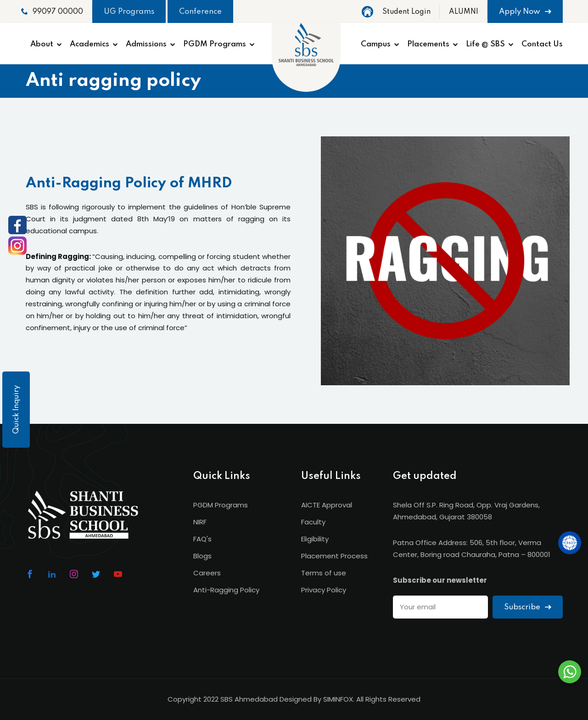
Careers (207, 573)
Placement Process (334, 556)
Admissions (146, 44)
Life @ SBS (485, 44)
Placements (428, 44)
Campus (376, 44)
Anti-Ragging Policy (226, 590)
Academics (90, 44)
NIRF (200, 522)
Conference (200, 12)
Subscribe (528, 607)
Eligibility (315, 539)
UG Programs (129, 12)
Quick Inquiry (16, 410)
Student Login (406, 12)
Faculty (313, 522)
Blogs (202, 556)
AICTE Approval (327, 505)
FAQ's (202, 539)
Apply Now (525, 12)
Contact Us (542, 44)
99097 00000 (52, 12)
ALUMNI (464, 12)
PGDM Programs (215, 44)
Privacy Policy (324, 590)
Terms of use (324, 573)
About (42, 44)
